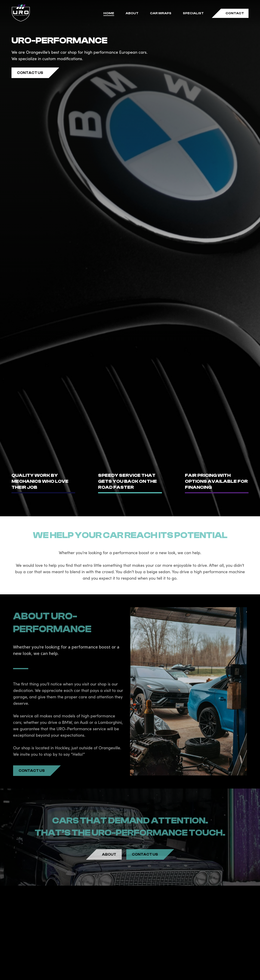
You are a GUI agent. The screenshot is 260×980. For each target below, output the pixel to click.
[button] (30, 73)
